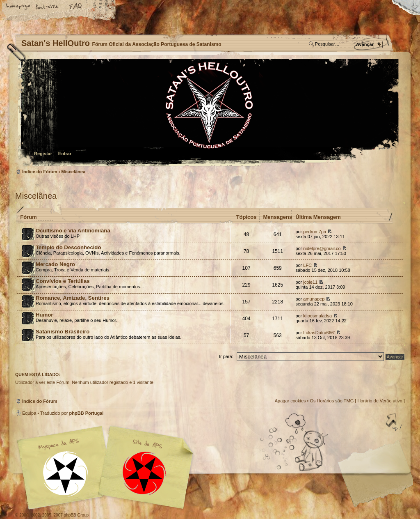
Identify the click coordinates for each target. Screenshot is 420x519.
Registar (43, 154)
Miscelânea (73, 172)
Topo (395, 423)
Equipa (29, 413)
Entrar (65, 154)
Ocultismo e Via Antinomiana (73, 231)
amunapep (314, 299)
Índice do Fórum (209, 113)
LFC (307, 265)
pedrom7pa (315, 232)
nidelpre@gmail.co (322, 248)
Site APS (144, 473)
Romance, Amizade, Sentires (73, 298)
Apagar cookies (290, 401)
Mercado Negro (55, 264)
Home (18, 7)
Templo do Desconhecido (68, 247)
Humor (45, 315)
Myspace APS (107, 468)
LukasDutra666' (319, 333)
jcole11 (310, 282)
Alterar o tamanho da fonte (47, 7)
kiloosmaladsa (317, 316)
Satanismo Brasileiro (63, 332)
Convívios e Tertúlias (63, 281)
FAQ (76, 7)
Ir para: (226, 356)
